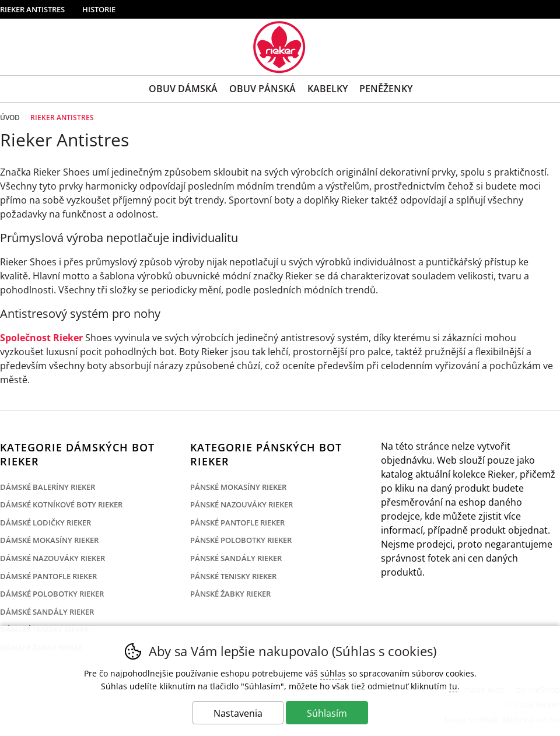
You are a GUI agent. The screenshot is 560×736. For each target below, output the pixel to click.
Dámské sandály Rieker (47, 612)
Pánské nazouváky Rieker (242, 504)
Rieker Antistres (32, 9)
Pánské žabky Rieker (230, 594)
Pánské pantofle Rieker (237, 523)
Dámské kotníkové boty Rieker (61, 504)
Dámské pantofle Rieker (48, 576)
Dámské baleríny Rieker (48, 487)
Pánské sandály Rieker (236, 558)
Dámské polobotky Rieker (52, 594)
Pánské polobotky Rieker (241, 540)
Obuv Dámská (183, 89)
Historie (99, 9)
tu (453, 686)
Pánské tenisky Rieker (233, 576)
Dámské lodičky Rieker (45, 523)
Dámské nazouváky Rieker (52, 558)
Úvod (10, 118)
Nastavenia (238, 713)
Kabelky (328, 89)
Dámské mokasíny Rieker (49, 540)
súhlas (333, 673)
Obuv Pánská (262, 89)
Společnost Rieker (41, 338)
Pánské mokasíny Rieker (238, 487)
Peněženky (386, 89)
